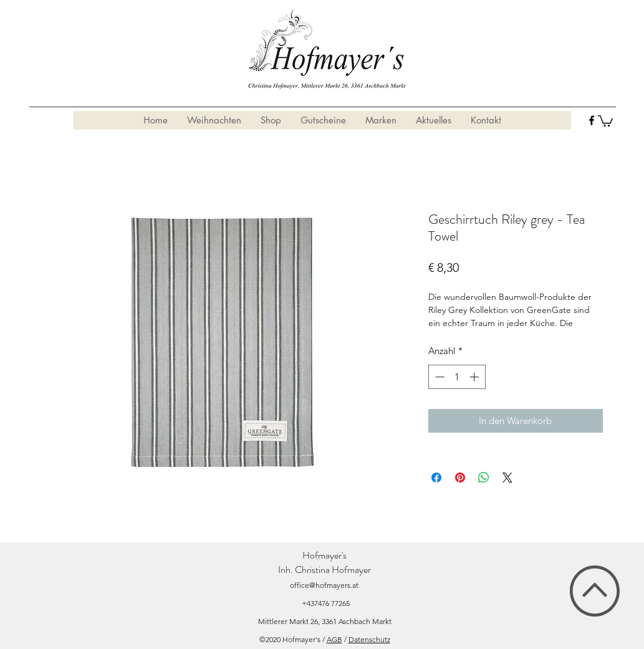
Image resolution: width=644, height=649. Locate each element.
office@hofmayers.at (324, 585)
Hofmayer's (324, 555)
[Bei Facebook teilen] (436, 478)
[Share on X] (507, 478)
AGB (334, 639)
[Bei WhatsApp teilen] (484, 478)
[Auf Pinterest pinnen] (460, 478)
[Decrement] (439, 377)
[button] (605, 120)
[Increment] (475, 377)
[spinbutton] (457, 377)
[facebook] (592, 120)
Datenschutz (369, 639)
